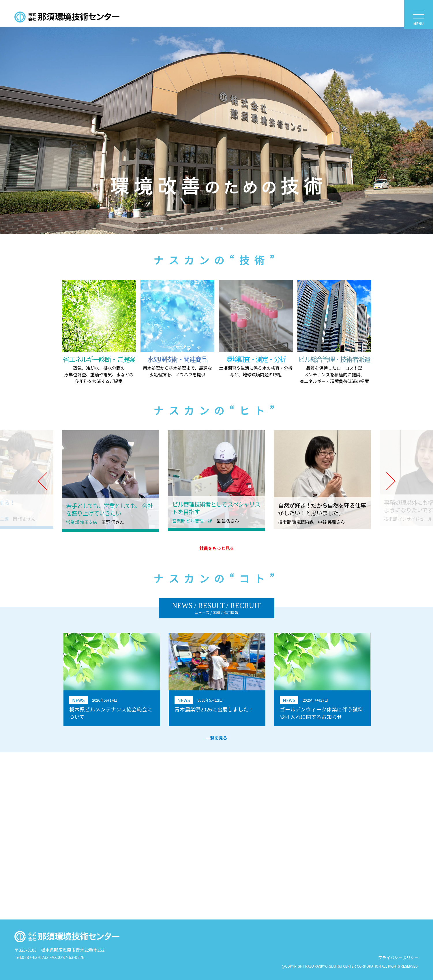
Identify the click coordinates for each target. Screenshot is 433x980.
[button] (211, 229)
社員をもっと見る (217, 548)
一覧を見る (216, 738)
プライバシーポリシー (398, 958)
